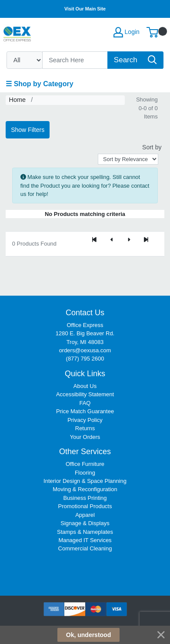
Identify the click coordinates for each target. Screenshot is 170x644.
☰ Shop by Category (39, 84)
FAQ (85, 403)
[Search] (75, 60)
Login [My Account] (127, 32)
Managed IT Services (85, 540)
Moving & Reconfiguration (85, 489)
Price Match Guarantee (85, 411)
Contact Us (85, 313)
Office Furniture (85, 464)
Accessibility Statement (85, 394)
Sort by (152, 147)
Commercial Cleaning (85, 548)
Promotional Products (85, 506)
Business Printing (85, 498)
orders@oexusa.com (85, 350)
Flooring (85, 473)
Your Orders (85, 437)
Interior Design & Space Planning (85, 481)
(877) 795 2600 (85, 359)
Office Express (85, 325)
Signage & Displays (85, 523)
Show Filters (28, 130)
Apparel (85, 515)
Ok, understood (88, 635)
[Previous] (112, 240)
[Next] (129, 240)
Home (17, 100)
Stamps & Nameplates (85, 532)
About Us (85, 386)
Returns (85, 428)
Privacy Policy (85, 420)
